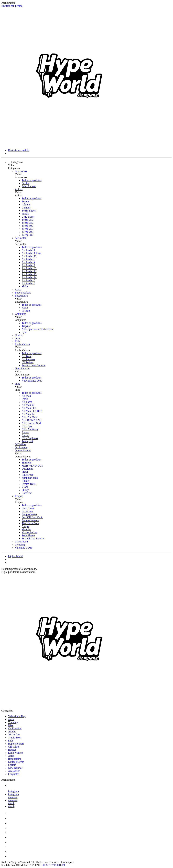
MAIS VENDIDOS (32, 466)
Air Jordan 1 (28, 250)
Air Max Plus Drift (32, 411)
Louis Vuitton (22, 344)
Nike (18, 384)
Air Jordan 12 (29, 256)
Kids (17, 341)
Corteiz (19, 335)
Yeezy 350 (27, 220)
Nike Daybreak (30, 438)
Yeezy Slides (29, 211)
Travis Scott (21, 542)
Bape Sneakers (23, 293)
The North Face (30, 523)
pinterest (13, 797)
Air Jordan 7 (28, 265)
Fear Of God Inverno (33, 538)
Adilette (26, 205)
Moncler (26, 529)
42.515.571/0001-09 (54, 865)
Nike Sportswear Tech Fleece (37, 329)
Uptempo (27, 426)
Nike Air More (30, 417)
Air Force (27, 402)
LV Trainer (28, 362)
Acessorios (21, 171)
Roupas (19, 496)
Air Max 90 (28, 405)
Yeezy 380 (27, 223)
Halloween (28, 475)
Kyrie (25, 308)
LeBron (26, 311)
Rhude (25, 481)
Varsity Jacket (29, 532)
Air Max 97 (28, 414)
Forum (25, 201)
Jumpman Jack (30, 478)
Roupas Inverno (30, 520)
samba (25, 214)
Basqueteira (21, 296)
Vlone (25, 487)
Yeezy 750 (27, 229)
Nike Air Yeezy (30, 429)
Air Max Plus (29, 408)
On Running (22, 447)
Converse (27, 493)
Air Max (26, 396)
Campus (26, 208)
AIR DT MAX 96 (31, 420)
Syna (24, 332)
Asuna (25, 432)
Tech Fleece (28, 535)
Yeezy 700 (27, 232)
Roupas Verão (29, 514)
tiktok (11, 803)
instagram (13, 791)
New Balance (22, 368)
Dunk (25, 399)
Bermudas (27, 511)
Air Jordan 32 (29, 268)
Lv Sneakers (28, 359)
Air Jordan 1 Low (31, 253)
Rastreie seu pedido (12, 6)
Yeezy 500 (27, 226)
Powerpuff (27, 441)
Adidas (19, 189)
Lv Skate (26, 356)
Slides (25, 286)
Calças (25, 526)
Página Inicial (16, 556)
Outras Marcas (23, 450)
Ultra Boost (28, 217)
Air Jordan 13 (29, 274)
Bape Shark (28, 508)
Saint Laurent (29, 186)
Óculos (25, 183)
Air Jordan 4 (28, 262)
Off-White (20, 444)
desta (18, 338)
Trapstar (26, 326)
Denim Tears (29, 484)
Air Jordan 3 (28, 259)
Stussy (25, 490)
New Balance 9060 (32, 381)
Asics (18, 290)
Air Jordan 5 (28, 280)
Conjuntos (20, 314)
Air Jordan (21, 238)
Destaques (27, 469)
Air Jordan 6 (28, 283)
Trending (20, 545)
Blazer (25, 435)
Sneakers (27, 463)
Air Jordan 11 (29, 271)
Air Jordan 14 (29, 277)
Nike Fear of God (31, 423)
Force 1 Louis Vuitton (34, 365)
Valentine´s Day (24, 548)
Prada (25, 472)
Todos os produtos (32, 180)
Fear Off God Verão (32, 517)
